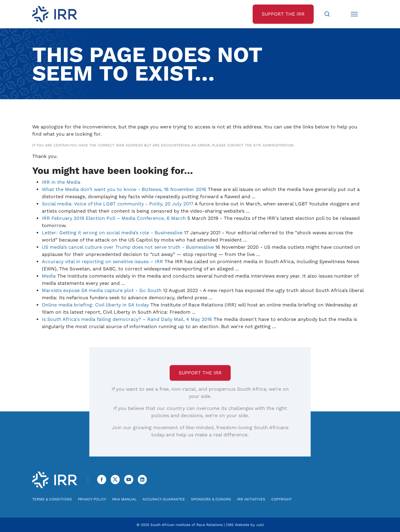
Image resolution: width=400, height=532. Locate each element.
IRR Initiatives (251, 499)
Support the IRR (200, 373)
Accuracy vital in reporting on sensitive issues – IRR (102, 261)
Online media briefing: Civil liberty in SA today (95, 305)
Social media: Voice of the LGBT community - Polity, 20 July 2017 (118, 204)
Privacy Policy (92, 499)
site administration (273, 145)
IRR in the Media (61, 182)
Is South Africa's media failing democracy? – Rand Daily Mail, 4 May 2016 (127, 319)
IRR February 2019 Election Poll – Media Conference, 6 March (114, 218)
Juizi (260, 525)
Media (49, 276)
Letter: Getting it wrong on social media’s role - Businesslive (112, 233)
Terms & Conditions (52, 499)
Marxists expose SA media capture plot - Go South (102, 290)
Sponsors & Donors (211, 499)
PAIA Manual (124, 499)
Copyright (282, 499)
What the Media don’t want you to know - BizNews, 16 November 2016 (124, 189)
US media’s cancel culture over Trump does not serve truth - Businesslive (128, 247)
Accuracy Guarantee (164, 499)
